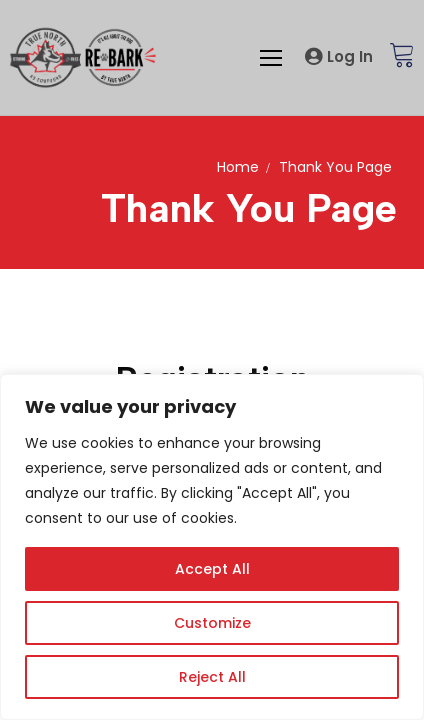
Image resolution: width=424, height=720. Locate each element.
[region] (212, 547)
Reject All (212, 677)
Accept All (212, 569)
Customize (212, 623)
